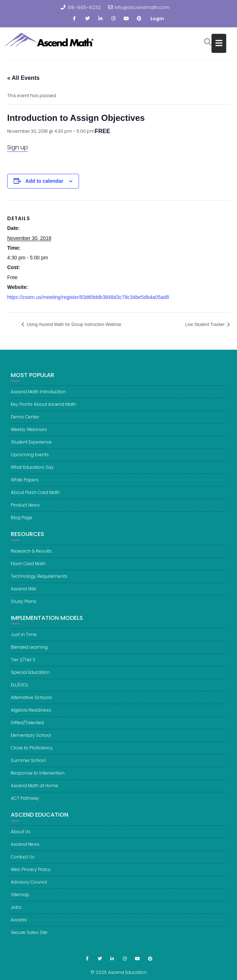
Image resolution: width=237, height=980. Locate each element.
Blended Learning (29, 651)
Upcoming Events (30, 459)
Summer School (28, 764)
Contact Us (23, 861)
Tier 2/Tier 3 (23, 664)
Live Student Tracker (206, 325)
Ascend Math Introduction (38, 396)
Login (157, 19)
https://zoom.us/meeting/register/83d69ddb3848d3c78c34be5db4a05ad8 (88, 297)
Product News (25, 509)
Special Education (30, 676)
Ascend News (25, 848)
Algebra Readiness (31, 714)
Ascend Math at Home (34, 790)
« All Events (23, 78)
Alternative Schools (31, 701)
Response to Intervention (38, 777)
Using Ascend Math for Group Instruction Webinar (73, 325)
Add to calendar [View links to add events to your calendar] (45, 181)
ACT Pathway (25, 802)
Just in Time (24, 638)
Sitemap (20, 899)
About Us (21, 836)
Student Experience (31, 446)
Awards (19, 924)
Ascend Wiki (24, 592)
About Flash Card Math (35, 496)
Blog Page (22, 521)
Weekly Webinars (29, 433)
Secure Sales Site (29, 936)
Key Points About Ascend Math (43, 408)
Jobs (16, 911)
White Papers (25, 484)
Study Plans (24, 605)
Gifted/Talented (27, 727)
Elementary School (31, 739)
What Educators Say (32, 471)
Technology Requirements (39, 580)
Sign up (18, 147)
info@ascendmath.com (139, 7)
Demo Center (25, 421)
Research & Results (31, 555)
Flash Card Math (28, 567)
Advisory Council (29, 886)
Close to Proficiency (32, 752)
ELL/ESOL (20, 689)
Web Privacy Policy (31, 873)
